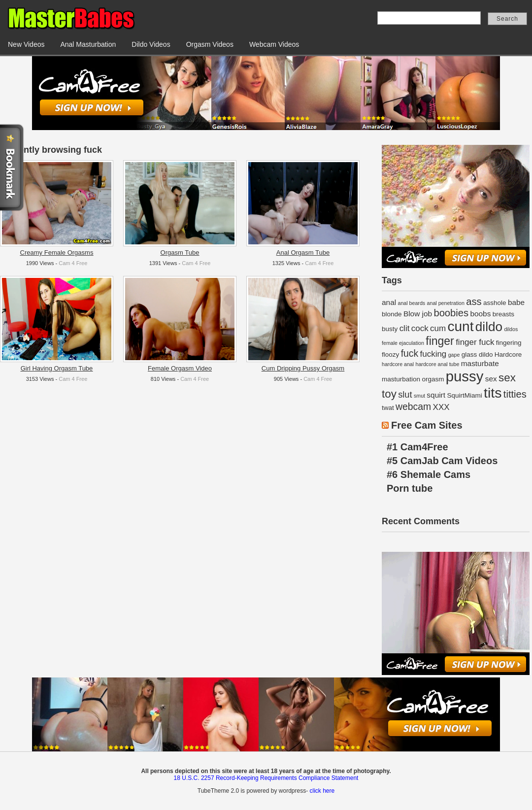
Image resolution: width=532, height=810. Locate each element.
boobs (480, 314)
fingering (509, 343)
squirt (436, 395)
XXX (441, 407)
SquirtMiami (464, 395)
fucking (433, 354)
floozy (390, 354)
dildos (511, 329)
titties (515, 394)
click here (322, 791)
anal (389, 302)
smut (419, 396)
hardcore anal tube (438, 364)
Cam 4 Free (73, 263)
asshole (495, 303)
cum (438, 328)
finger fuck (475, 342)
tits (493, 393)
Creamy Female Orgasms (57, 253)
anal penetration (446, 303)
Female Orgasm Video (180, 368)
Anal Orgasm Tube (303, 253)
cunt (460, 326)
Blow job (418, 314)
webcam (413, 406)
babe (516, 302)
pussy (465, 376)
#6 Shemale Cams (429, 474)
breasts (503, 314)
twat (388, 408)
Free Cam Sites (427, 425)
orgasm (433, 379)
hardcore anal (398, 364)
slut (405, 394)
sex (491, 379)
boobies (451, 313)
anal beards (411, 303)
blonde (392, 314)
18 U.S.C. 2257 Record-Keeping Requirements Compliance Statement (266, 778)
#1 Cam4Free (417, 447)
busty (390, 329)
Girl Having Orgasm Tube (57, 368)
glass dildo (477, 354)
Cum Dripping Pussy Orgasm (303, 368)
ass (474, 302)
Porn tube (410, 488)
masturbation (401, 379)
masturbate (480, 363)
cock (420, 328)
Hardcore (508, 354)
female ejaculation (403, 343)
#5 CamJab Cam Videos (442, 461)
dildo (489, 327)
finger (440, 341)
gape (454, 355)
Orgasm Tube (180, 253)
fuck (410, 353)
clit (405, 328)
